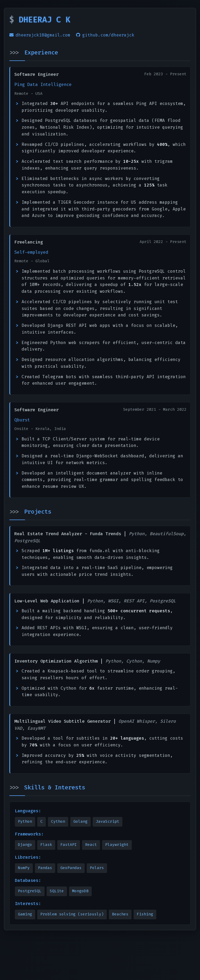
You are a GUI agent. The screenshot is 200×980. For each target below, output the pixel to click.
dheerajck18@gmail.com (40, 35)
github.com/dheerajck (105, 35)
